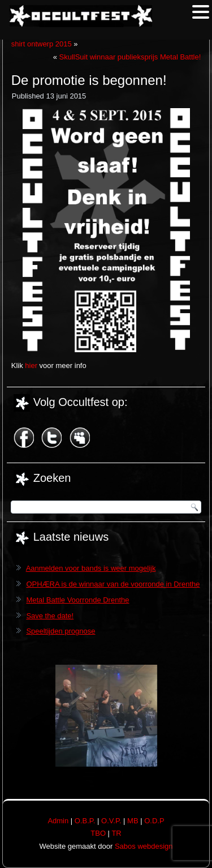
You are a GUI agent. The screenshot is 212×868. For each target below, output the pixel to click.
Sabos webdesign (144, 846)
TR (116, 833)
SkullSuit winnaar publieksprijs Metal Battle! (130, 57)
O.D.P (154, 821)
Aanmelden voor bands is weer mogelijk (91, 568)
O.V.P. (111, 821)
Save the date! (50, 616)
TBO (98, 833)
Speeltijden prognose (60, 631)
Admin (58, 821)
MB (133, 821)
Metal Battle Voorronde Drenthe (77, 600)
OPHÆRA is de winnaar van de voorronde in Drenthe (113, 584)
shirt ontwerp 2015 (42, 44)
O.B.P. (85, 821)
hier (31, 365)
